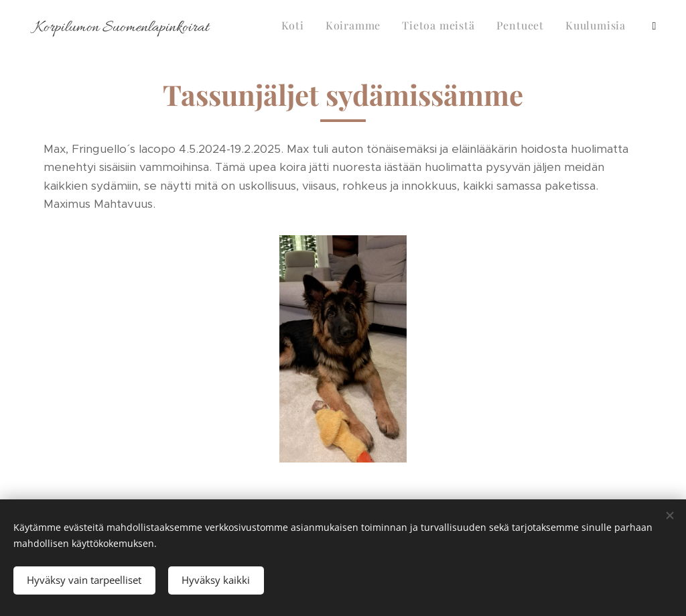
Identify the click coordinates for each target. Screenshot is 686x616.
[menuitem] (495, 27)
